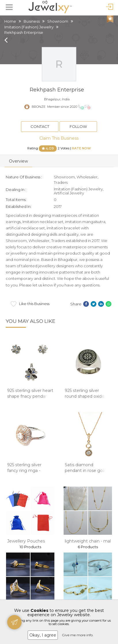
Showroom (58, 21)
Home (10, 21)
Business (32, 21)
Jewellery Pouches (26, 541)
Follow (78, 126)
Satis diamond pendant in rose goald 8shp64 (87, 470)
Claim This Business (59, 138)
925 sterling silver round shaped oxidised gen (87, 396)
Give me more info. (78, 635)
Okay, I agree (43, 635)
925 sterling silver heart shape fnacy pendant (30, 393)
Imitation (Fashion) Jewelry (29, 27)
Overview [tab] (18, 161)
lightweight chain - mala (89, 541)
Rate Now (81, 148)
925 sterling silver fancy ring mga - (24, 468)
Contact (40, 126)
